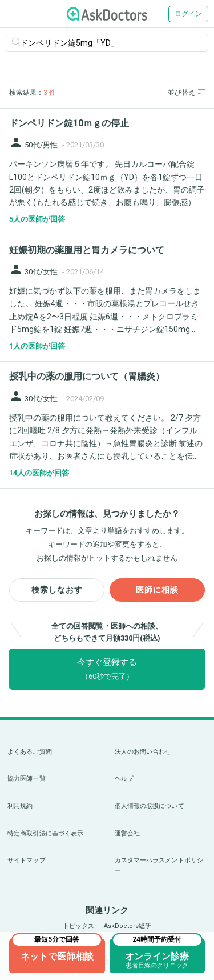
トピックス (78, 926)
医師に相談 (157, 590)
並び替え (186, 92)
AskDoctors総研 (128, 926)
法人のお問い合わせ (143, 752)
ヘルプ (124, 779)
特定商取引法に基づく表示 (45, 833)
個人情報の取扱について (150, 806)
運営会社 (127, 833)
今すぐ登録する (107, 669)
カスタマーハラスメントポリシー (159, 865)
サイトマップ (27, 860)
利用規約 (20, 806)
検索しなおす (57, 590)
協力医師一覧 (27, 779)
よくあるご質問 (30, 752)
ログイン (188, 14)
